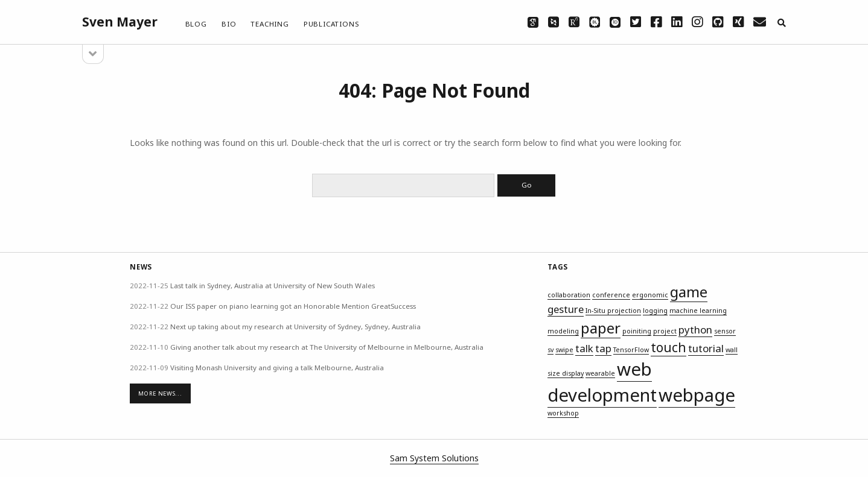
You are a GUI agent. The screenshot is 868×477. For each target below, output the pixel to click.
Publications (331, 24)
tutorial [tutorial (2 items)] (706, 348)
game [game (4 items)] (689, 292)
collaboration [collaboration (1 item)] (569, 295)
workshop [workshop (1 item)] (563, 413)
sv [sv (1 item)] (550, 350)
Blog (196, 24)
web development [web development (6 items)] (602, 382)
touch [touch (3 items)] (669, 347)
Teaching (270, 24)
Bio (229, 24)
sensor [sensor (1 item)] (725, 331)
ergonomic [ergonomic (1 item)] (650, 295)
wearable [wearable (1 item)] (600, 373)
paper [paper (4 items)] (601, 328)
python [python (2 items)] (695, 330)
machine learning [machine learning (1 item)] (698, 311)
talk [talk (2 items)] (584, 348)
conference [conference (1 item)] (611, 295)
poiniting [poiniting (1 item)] (637, 331)
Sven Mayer (120, 22)
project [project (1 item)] (665, 331)
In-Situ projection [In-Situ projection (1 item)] (613, 311)
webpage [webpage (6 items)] (697, 395)
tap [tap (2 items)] (603, 348)
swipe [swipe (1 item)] (564, 350)
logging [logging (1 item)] (655, 311)
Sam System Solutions (434, 458)
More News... (160, 393)
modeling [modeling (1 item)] (563, 331)
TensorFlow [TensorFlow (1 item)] (631, 350)
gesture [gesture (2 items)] (566, 309)
